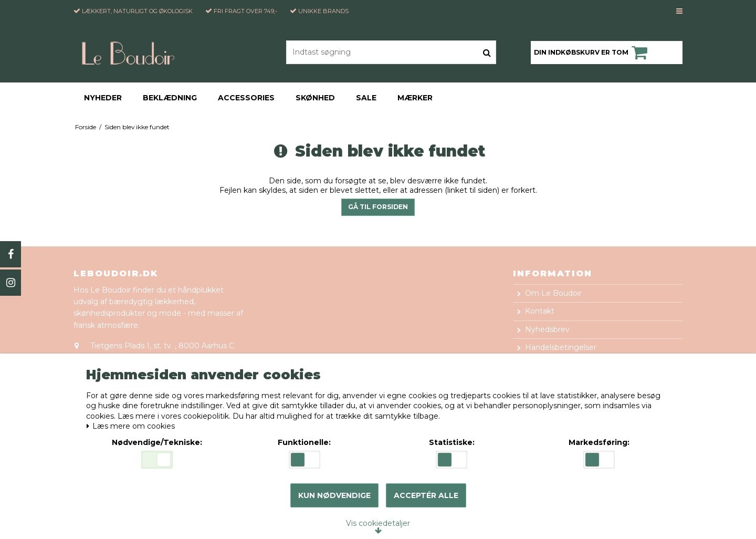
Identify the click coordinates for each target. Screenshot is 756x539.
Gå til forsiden (378, 207)
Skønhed (315, 98)
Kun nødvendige (334, 495)
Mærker (415, 98)
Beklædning (170, 98)
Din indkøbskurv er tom (592, 53)
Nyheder (103, 98)
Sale (366, 98)
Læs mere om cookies (133, 426)
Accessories (246, 98)
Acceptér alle (426, 495)
